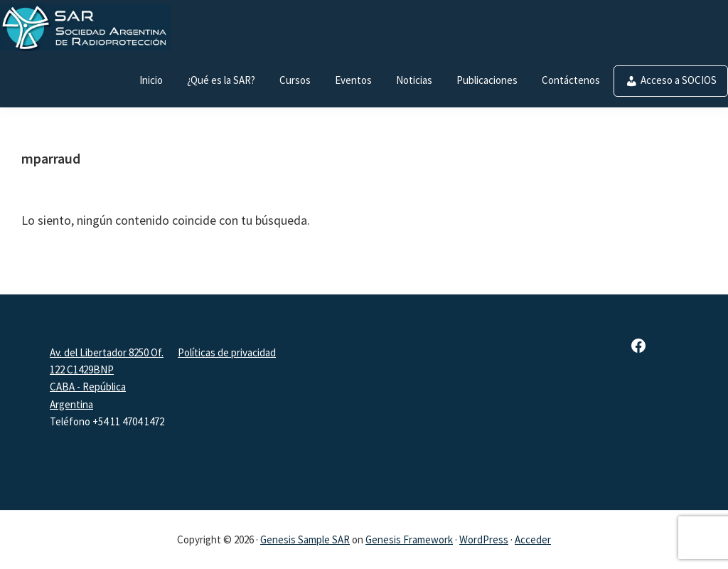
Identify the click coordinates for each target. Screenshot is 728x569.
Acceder (533, 539)
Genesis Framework (409, 539)
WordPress (484, 539)
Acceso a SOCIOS (679, 80)
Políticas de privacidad (227, 352)
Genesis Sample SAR (305, 539)
